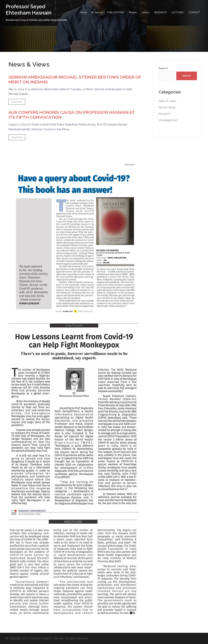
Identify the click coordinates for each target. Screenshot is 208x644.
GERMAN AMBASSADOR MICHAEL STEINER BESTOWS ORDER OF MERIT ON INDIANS (75, 79)
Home (83, 12)
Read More (17, 102)
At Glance (97, 12)
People (133, 12)
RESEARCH (161, 12)
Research (164, 114)
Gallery (146, 12)
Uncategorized (168, 120)
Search (163, 68)
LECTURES (177, 12)
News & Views (168, 101)
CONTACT (194, 12)
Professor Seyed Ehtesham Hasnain (29, 10)
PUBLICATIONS (116, 12)
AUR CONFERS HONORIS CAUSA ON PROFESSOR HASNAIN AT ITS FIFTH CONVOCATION (72, 115)
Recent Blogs (167, 107)
